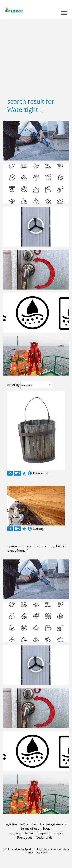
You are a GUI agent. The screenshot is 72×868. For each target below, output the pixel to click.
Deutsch (30, 833)
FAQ (22, 824)
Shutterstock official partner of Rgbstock (26, 849)
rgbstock (14, 11)
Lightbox (11, 824)
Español (45, 833)
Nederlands (44, 837)
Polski (58, 833)
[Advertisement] (36, 57)
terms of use (30, 828)
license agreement (53, 824)
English (15, 833)
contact (33, 824)
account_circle (30, 473)
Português (25, 837)
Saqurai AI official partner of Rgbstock (47, 851)
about (46, 828)
